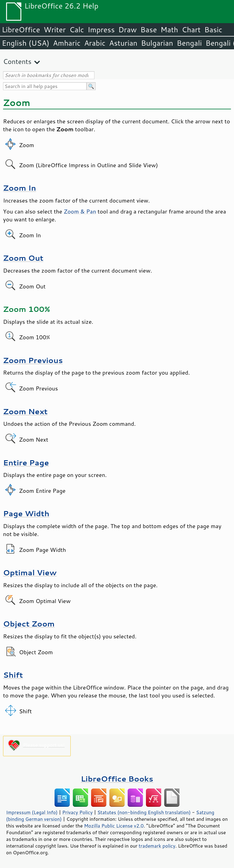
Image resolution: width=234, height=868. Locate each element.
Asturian (123, 43)
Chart (191, 30)
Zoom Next (25, 411)
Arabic (95, 43)
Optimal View (30, 572)
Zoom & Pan (80, 211)
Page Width (26, 513)
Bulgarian (157, 43)
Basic (213, 30)
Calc (77, 30)
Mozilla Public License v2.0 (114, 826)
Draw (127, 30)
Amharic (67, 43)
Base (149, 30)
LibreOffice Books (117, 779)
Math (169, 30)
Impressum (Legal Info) (32, 812)
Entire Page (26, 462)
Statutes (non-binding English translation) (144, 812)
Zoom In (19, 188)
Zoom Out (23, 258)
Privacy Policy (77, 812)
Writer (55, 30)
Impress (101, 30)
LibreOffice (21, 30)
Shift (13, 675)
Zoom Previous (33, 360)
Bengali (189, 43)
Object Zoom (29, 624)
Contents (17, 61)
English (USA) (26, 43)
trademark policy (157, 846)
